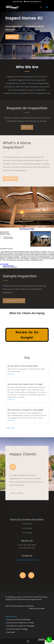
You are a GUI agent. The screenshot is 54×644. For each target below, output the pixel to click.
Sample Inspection (14, 301)
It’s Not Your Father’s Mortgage (17, 629)
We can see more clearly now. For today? (25, 384)
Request (27, 127)
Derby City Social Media (37, 608)
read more (11, 374)
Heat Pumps (11, 632)
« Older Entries (10, 428)
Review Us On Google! (27, 335)
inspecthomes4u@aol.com (27, 560)
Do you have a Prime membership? (23, 366)
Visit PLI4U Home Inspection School (17, 606)
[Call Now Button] (49, 640)
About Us (12, 37)
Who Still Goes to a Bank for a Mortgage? (26, 410)
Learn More (10, 179)
